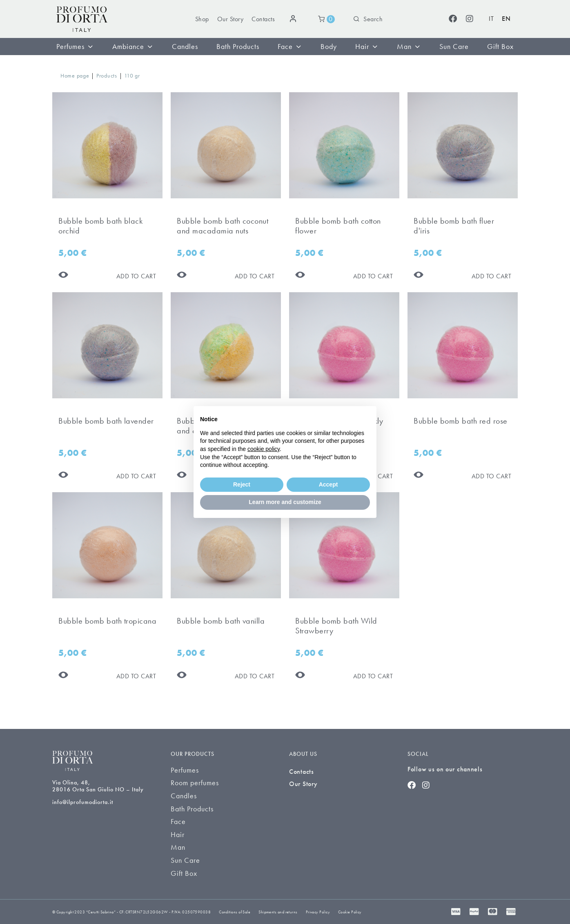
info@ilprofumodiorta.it (83, 802)
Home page (75, 76)
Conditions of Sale (235, 912)
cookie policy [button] (264, 449)
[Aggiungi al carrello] (136, 276)
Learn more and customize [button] (285, 502)
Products (107, 76)
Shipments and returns (278, 912)
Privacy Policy (318, 912)
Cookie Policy (350, 912)
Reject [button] (242, 484)
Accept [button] (328, 484)
